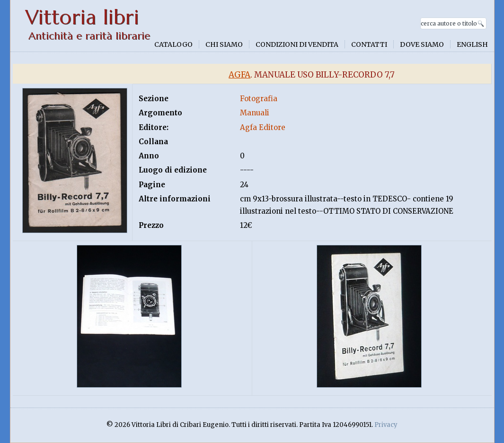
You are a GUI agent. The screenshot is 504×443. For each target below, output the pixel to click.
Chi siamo (224, 44)
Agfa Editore (263, 127)
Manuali (255, 113)
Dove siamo (422, 44)
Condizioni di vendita (297, 44)
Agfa (239, 75)
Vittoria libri (82, 17)
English (472, 44)
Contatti (369, 44)
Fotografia (259, 99)
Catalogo (173, 44)
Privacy (386, 425)
